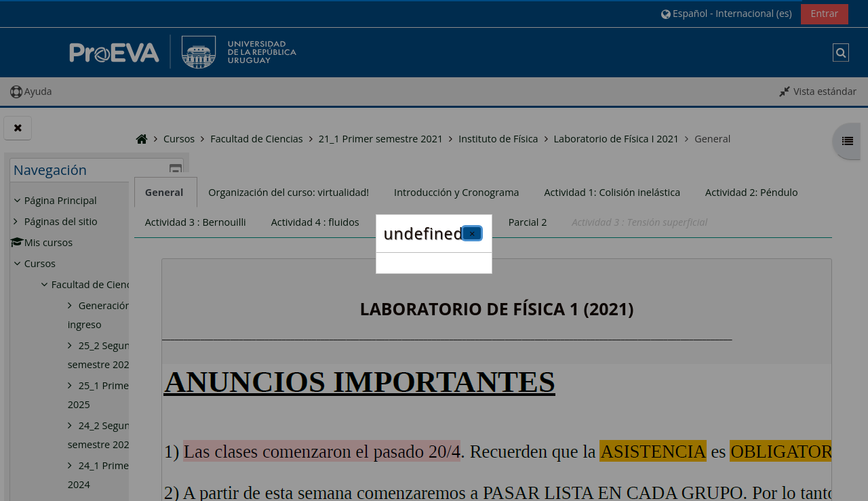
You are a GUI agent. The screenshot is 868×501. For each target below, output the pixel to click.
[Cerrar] (472, 233)
